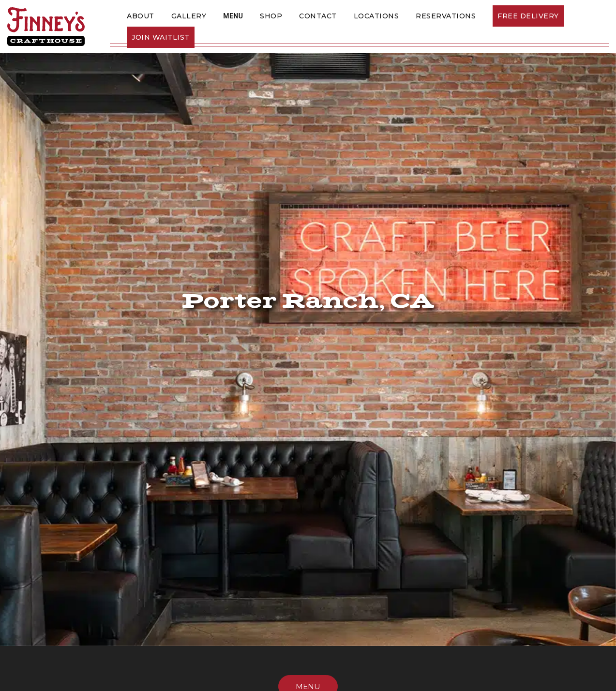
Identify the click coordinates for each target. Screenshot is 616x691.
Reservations (446, 16)
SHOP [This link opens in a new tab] (271, 16)
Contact (318, 16)
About (141, 16)
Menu (233, 16)
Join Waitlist (161, 37)
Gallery (189, 16)
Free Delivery (528, 16)
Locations (376, 16)
